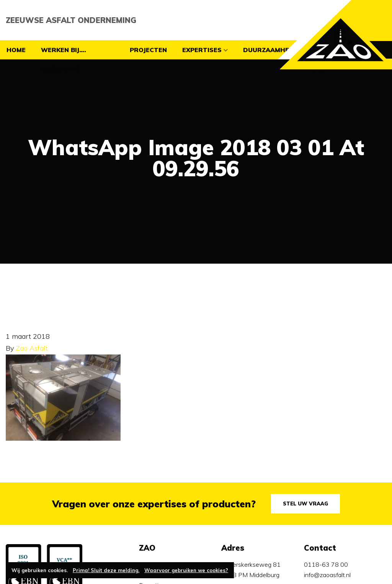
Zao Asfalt (32, 348)
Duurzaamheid (269, 50)
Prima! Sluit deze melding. (106, 570)
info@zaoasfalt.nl (327, 575)
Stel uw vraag (305, 504)
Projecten (148, 50)
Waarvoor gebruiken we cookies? (186, 570)
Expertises (202, 50)
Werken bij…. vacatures (64, 59)
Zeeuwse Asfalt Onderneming (71, 20)
